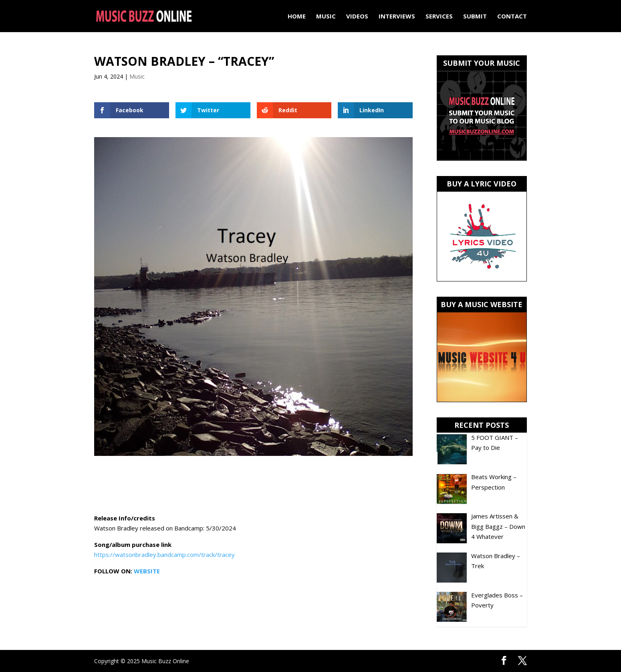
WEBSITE (147, 571)
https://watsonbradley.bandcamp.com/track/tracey (164, 555)
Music (326, 17)
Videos (357, 17)
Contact (512, 17)
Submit (475, 17)
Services (439, 17)
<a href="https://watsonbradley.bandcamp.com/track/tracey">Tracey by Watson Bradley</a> (253, 486)
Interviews (397, 17)
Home (297, 17)
